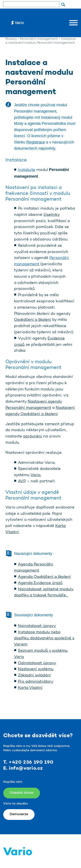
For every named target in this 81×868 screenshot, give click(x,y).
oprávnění (33, 437)
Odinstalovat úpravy (37, 663)
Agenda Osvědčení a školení (44, 577)
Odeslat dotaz (22, 793)
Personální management (39, 39)
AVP (22, 481)
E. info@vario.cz (23, 768)
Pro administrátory (36, 682)
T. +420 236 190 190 (28, 762)
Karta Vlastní (30, 688)
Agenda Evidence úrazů (40, 583)
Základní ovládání (34, 676)
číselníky (52, 215)
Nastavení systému (36, 669)
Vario (35, 475)
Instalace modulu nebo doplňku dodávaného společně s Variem (44, 639)
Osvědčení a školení (33, 320)
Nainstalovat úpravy (37, 626)
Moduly (11, 39)
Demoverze (19, 814)
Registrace (36, 142)
